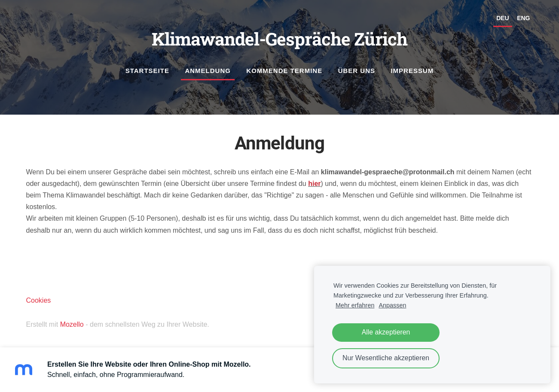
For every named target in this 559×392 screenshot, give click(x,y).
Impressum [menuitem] (412, 71)
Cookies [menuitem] (39, 300)
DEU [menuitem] (503, 18)
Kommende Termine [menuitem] (284, 71)
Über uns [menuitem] (357, 71)
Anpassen (392, 305)
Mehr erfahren (355, 305)
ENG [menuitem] (523, 18)
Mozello (72, 324)
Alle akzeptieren (386, 332)
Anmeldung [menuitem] (208, 71)
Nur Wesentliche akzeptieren (386, 358)
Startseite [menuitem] (147, 71)
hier (314, 184)
